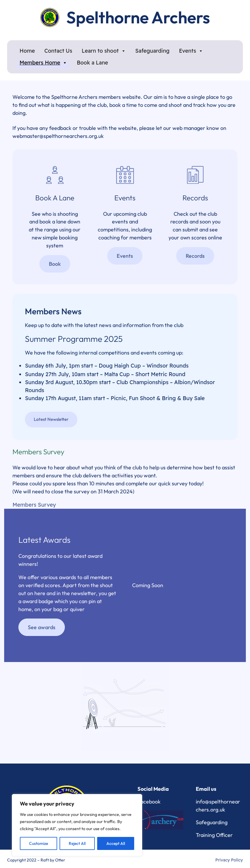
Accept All (116, 843)
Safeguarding (153, 51)
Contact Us (58, 51)
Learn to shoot (104, 51)
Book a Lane (92, 63)
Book (55, 264)
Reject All (77, 843)
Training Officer (214, 835)
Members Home (43, 63)
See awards (42, 628)
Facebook (149, 802)
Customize (39, 843)
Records (195, 256)
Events (191, 51)
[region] (77, 825)
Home (27, 51)
